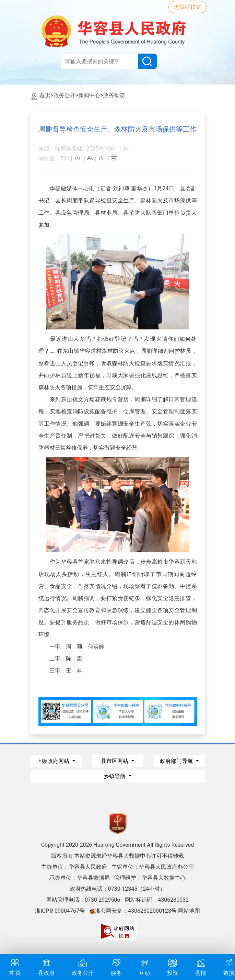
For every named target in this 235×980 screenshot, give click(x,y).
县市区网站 (115, 761)
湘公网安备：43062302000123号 (133, 911)
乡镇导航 (115, 776)
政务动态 (114, 95)
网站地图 (189, 911)
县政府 (46, 966)
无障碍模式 (188, 7)
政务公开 (64, 95)
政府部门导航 (177, 761)
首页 (45, 95)
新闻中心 (89, 95)
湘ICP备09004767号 (60, 911)
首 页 (15, 966)
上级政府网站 (54, 761)
